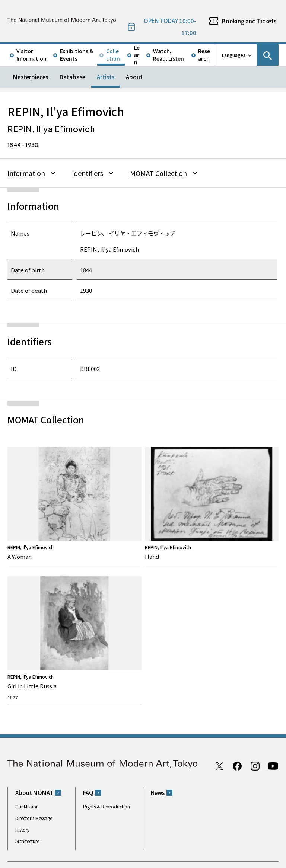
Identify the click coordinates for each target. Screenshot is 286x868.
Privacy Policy (57, 860)
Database (72, 77)
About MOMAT (34, 619)
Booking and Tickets (249, 21)
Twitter (219, 592)
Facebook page (237, 592)
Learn (137, 55)
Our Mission (27, 632)
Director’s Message (34, 644)
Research (204, 55)
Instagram (255, 592)
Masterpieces (31, 77)
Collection (113, 55)
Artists (106, 77)
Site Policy (26, 860)
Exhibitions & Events (77, 55)
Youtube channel (273, 592)
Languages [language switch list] (234, 55)
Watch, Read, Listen (169, 55)
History (22, 655)
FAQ (88, 619)
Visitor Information (31, 55)
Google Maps (164, 722)
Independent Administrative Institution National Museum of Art (92, 832)
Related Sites (212, 832)
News (158, 619)
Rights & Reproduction (107, 632)
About (134, 77)
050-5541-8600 (174, 741)
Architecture (27, 667)
